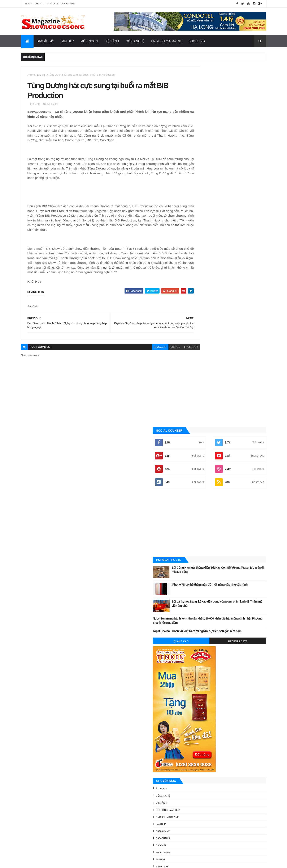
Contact (52, 4)
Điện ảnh (199, 446)
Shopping (197, 41)
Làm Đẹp (67, 41)
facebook (173, 354)
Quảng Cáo (209, 285)
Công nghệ (200, 439)
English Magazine (166, 41)
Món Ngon (89, 41)
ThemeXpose (42, 862)
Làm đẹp (198, 467)
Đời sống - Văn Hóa (205, 453)
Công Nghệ (135, 41)
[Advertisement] (228, 162)
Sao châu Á (200, 482)
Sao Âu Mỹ (45, 41)
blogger (142, 354)
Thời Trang (200, 496)
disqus (157, 354)
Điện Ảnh (112, 41)
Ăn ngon (199, 432)
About (40, 4)
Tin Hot (198, 503)
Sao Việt (42, 75)
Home (29, 4)
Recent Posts (247, 285)
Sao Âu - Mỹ (200, 475)
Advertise (68, 4)
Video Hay (199, 510)
